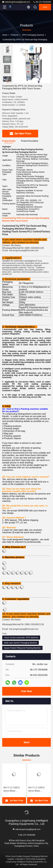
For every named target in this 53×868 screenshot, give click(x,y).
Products (15, 35)
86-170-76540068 (42, 2)
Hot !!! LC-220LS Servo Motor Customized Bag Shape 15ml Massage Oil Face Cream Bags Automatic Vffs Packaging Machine (39, 789)
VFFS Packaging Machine (33, 35)
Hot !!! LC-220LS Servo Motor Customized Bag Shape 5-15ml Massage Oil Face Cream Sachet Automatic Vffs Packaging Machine (13, 789)
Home (5, 35)
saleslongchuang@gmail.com (16, 2)
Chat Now (26, 691)
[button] (8, 82)
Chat (45, 7)
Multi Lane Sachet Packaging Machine (21, 643)
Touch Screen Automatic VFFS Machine (21, 638)
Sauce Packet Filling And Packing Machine (22, 648)
